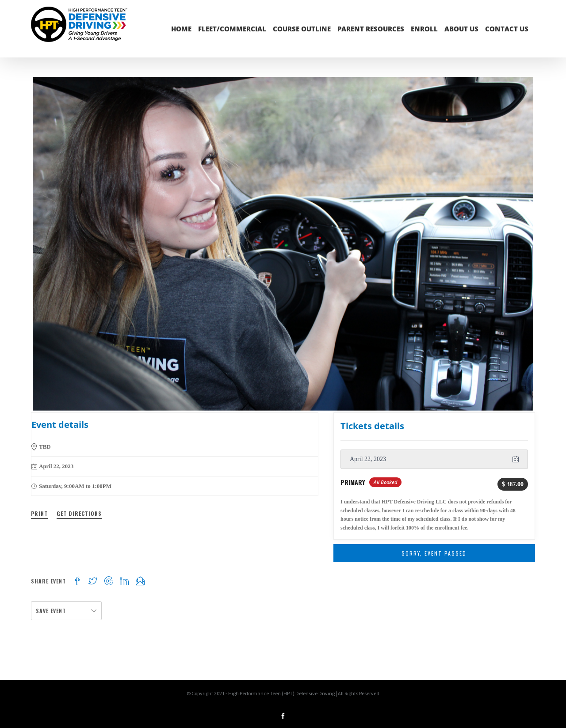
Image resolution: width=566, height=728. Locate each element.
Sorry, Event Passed (434, 553)
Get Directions (79, 513)
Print (39, 513)
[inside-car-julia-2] (283, 244)
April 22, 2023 (368, 459)
